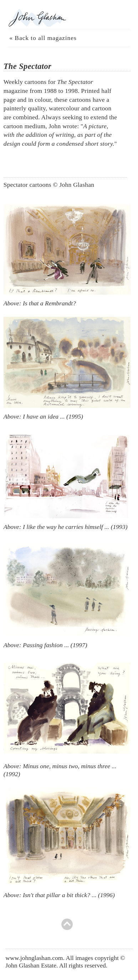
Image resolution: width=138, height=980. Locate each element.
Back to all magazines (45, 38)
